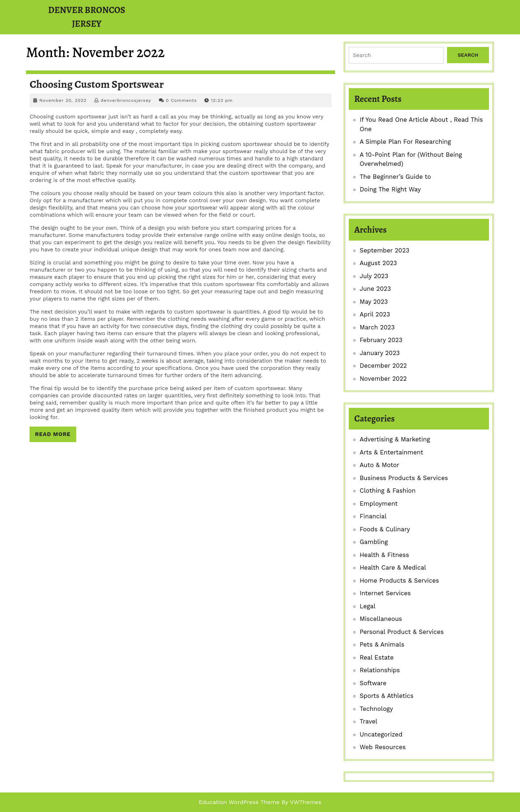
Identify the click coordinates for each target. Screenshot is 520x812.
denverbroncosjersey (126, 100)
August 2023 (378, 263)
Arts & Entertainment (391, 452)
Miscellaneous (381, 619)
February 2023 (381, 340)
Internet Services (385, 593)
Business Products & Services (404, 478)
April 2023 (375, 314)
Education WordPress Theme (239, 802)
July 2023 (374, 276)
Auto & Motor (380, 465)
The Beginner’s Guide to (395, 177)
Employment (379, 504)
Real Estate (377, 657)
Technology (376, 709)
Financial (373, 516)
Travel (369, 721)
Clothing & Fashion (388, 491)
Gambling (374, 542)
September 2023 (384, 250)
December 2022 (383, 366)
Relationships (380, 670)
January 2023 (380, 353)
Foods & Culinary (385, 529)
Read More (56, 436)
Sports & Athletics (387, 696)
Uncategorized (381, 734)
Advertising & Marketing (395, 439)
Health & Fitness (384, 555)
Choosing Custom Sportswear (97, 84)
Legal (368, 606)
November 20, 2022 (63, 100)
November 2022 (383, 379)
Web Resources (383, 747)
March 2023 (377, 327)
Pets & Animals (382, 644)
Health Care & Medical (393, 567)
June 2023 (375, 289)
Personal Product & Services (402, 632)
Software (373, 683)
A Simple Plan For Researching (405, 142)
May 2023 (374, 302)
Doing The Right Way (390, 189)
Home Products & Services (399, 580)
